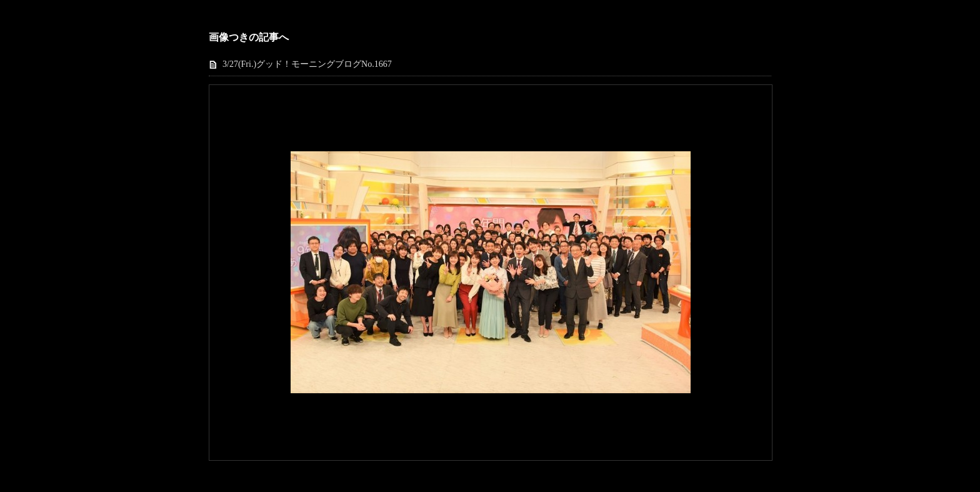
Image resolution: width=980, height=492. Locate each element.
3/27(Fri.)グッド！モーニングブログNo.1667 (307, 64)
